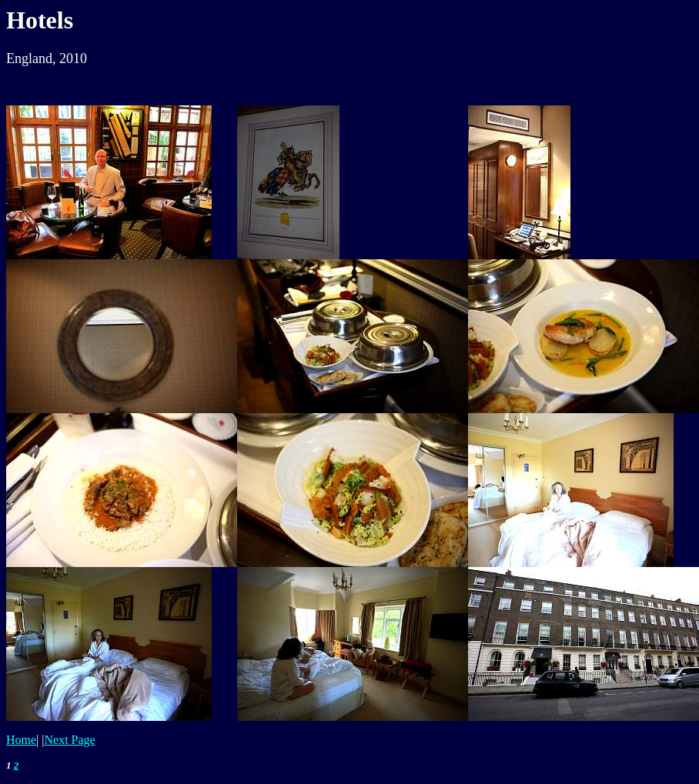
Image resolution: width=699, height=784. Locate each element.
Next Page (70, 740)
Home (21, 740)
